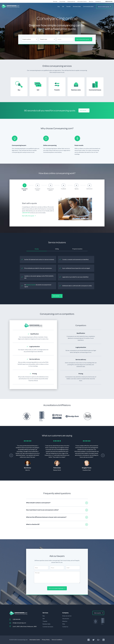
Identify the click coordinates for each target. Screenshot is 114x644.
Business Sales (77, 6)
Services (55, 1)
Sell (63, 6)
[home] (10, 6)
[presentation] (11, 456)
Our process (62, 1)
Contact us (98, 1)
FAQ (64, 624)
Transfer (68, 6)
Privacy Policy (46, 640)
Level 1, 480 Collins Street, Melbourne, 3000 (25, 626)
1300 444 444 (109, 1)
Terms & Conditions (57, 640)
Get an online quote (104, 7)
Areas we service (71, 1)
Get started (83, 110)
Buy (59, 6)
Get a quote (98, 613)
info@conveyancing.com (19, 623)
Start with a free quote (28, 216)
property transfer (31, 285)
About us (91, 1)
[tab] (25, 187)
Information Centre (82, 1)
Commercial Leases (88, 6)
